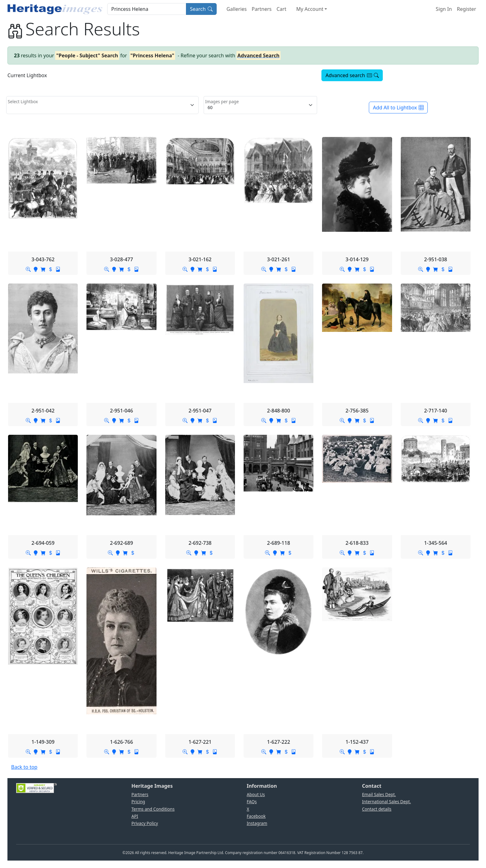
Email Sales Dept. (379, 794)
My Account (310, 9)
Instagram (257, 823)
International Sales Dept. (387, 802)
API (135, 816)
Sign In (444, 9)
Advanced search (352, 75)
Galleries (237, 9)
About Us (256, 794)
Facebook (256, 816)
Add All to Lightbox (398, 108)
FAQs (252, 802)
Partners (262, 9)
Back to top (24, 767)
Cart (281, 9)
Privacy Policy (145, 823)
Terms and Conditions (153, 809)
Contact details (377, 809)
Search (201, 9)
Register (466, 9)
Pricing (138, 802)
